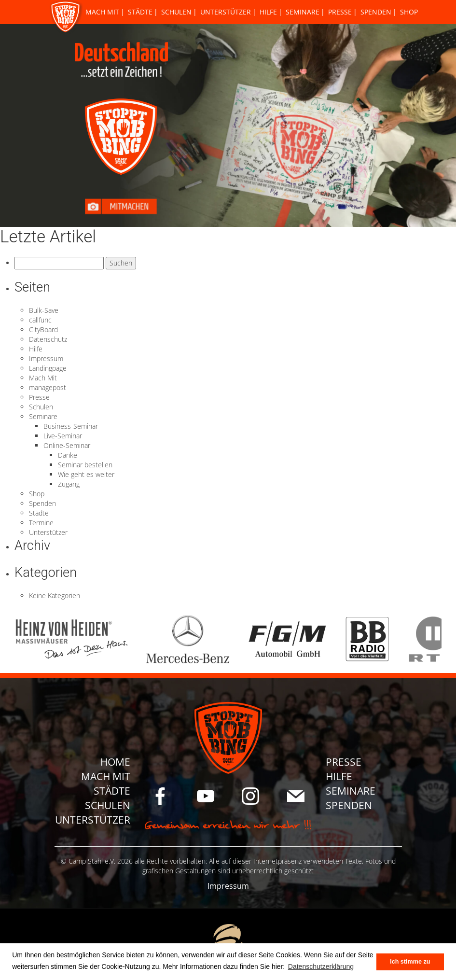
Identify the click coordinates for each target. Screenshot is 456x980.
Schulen (176, 12)
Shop (409, 12)
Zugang (69, 484)
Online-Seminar (67, 445)
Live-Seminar (63, 436)
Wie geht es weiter (86, 474)
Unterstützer (226, 12)
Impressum (46, 358)
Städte (140, 12)
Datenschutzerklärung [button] (321, 966)
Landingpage (48, 368)
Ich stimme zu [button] (410, 962)
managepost (48, 387)
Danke (68, 455)
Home (115, 762)
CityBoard (43, 329)
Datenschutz (48, 339)
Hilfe (268, 12)
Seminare (303, 12)
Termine (41, 523)
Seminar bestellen (85, 465)
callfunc (40, 320)
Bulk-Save (44, 310)
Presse (340, 12)
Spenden (376, 12)
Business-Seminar (71, 426)
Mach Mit (102, 12)
